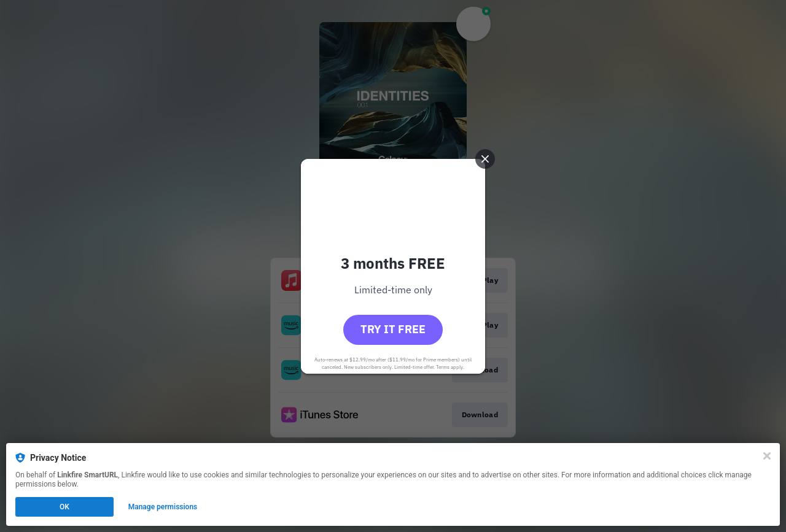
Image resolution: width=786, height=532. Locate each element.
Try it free (393, 329)
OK (64, 507)
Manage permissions (163, 507)
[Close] (767, 456)
